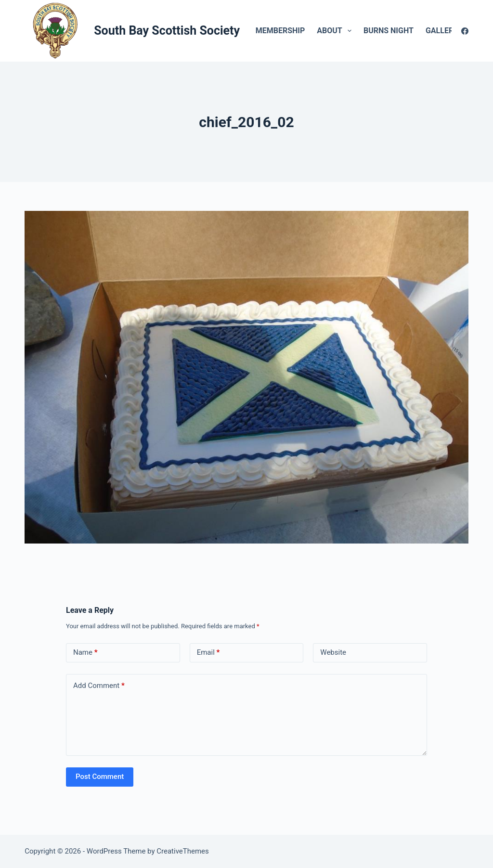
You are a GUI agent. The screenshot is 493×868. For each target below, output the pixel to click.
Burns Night (389, 31)
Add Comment (99, 686)
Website (333, 652)
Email (208, 653)
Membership (280, 31)
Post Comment (100, 777)
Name (85, 653)
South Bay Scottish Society (167, 31)
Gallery (448, 31)
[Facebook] (465, 31)
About (336, 31)
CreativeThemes (183, 851)
